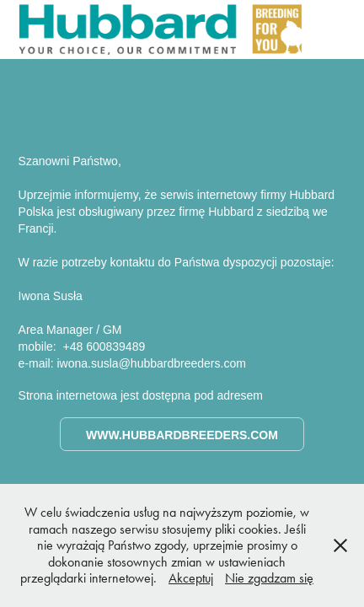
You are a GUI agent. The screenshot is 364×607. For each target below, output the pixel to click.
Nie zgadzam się (269, 578)
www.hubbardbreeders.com (182, 435)
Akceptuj (191, 578)
